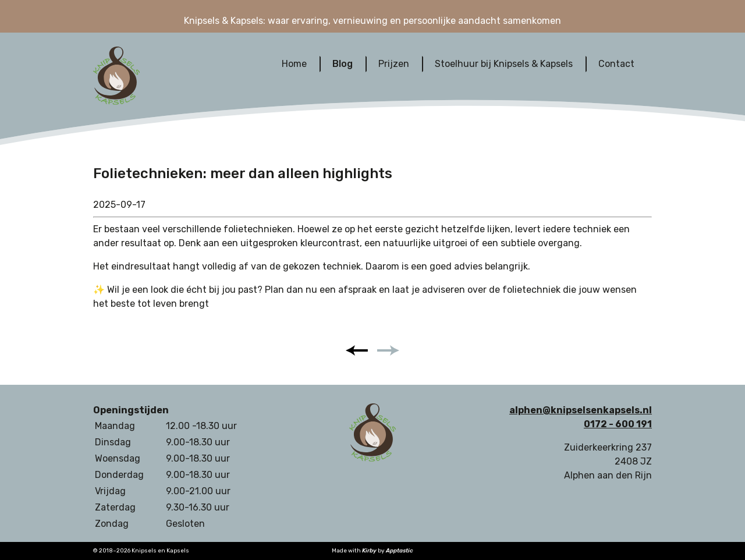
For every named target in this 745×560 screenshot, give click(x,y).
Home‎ (294, 64)
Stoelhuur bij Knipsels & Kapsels (504, 64)
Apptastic (400, 551)
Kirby (369, 551)
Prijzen (394, 64)
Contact (616, 64)
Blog (343, 64)
